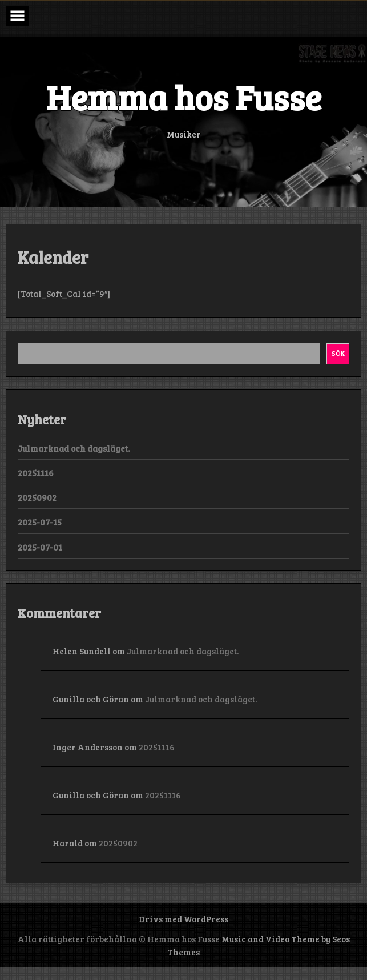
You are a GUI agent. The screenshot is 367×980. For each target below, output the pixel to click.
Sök (338, 353)
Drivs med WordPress (183, 919)
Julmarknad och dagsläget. (74, 448)
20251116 (36, 473)
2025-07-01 (40, 547)
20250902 (37, 497)
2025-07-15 (40, 522)
